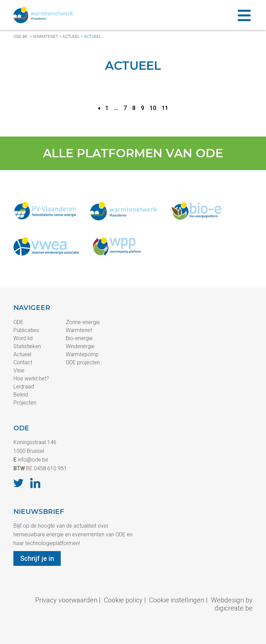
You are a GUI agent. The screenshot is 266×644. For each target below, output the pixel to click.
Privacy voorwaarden (66, 600)
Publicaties (26, 330)
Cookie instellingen (177, 600)
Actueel (71, 37)
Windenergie (80, 346)
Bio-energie (79, 338)
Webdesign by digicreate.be (232, 604)
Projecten (25, 403)
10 (153, 108)
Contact (23, 362)
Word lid (23, 338)
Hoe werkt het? (31, 379)
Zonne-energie (83, 322)
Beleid (21, 395)
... (116, 108)
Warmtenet (45, 37)
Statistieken (27, 346)
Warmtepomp (82, 354)
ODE (18, 322)
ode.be (20, 37)
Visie (19, 370)
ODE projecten (83, 362)
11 (165, 108)
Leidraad (24, 387)
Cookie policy (123, 600)
